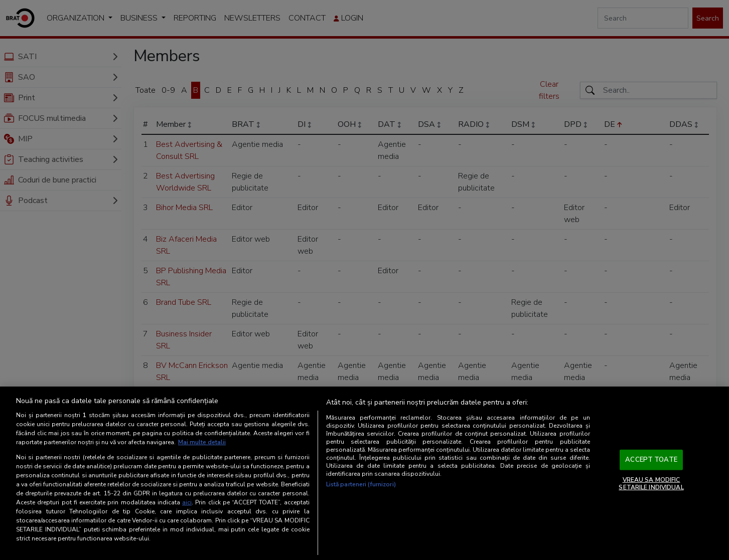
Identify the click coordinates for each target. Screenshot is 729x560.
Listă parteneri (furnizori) (361, 484)
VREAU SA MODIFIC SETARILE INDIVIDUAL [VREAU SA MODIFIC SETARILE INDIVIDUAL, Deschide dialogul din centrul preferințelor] (651, 483)
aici (187, 502)
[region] (364, 473)
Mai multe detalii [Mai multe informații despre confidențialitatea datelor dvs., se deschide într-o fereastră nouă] (202, 442)
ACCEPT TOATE (651, 460)
